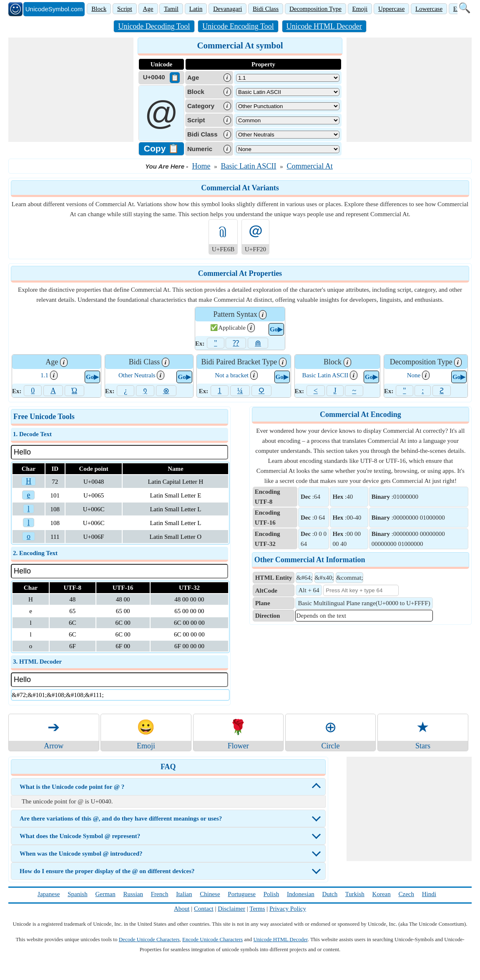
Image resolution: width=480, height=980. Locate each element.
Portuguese (242, 894)
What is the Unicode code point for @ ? (72, 787)
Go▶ (276, 329)
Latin (196, 9)
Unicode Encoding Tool (238, 26)
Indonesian (301, 894)
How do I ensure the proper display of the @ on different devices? (107, 871)
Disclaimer (231, 909)
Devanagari (227, 9)
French (160, 894)
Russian (133, 894)
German (105, 894)
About (182, 909)
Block (99, 9)
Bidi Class (266, 9)
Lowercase (429, 9)
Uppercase (391, 9)
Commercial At (309, 166)
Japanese (49, 894)
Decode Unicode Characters (149, 939)
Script (125, 9)
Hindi (429, 894)
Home (201, 166)
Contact (204, 909)
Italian (184, 894)
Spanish (78, 894)
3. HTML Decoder (37, 662)
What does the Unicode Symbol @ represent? (80, 836)
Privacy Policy (288, 909)
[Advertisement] (71, 90)
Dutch (330, 894)
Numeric (200, 149)
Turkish (355, 894)
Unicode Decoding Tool (154, 26)
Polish (271, 894)
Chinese (210, 894)
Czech (406, 894)
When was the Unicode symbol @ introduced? (81, 854)
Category (201, 106)
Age (148, 9)
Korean (382, 894)
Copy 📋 (161, 148)
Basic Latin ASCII (248, 166)
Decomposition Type (315, 9)
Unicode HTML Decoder (324, 26)
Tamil (171, 9)
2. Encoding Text (35, 553)
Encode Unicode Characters (212, 939)
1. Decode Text (32, 434)
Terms (257, 909)
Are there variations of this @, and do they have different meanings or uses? (121, 818)
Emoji (360, 9)
